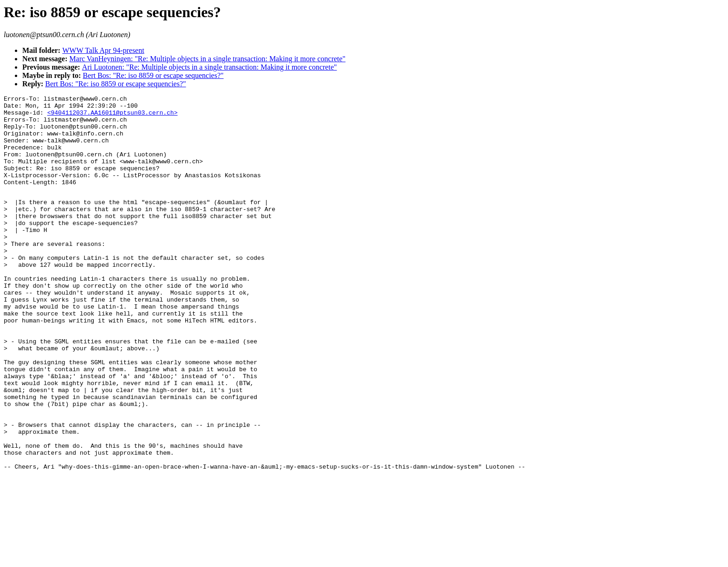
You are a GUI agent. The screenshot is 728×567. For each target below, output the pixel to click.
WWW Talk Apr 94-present (103, 50)
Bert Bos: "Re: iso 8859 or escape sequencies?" (153, 75)
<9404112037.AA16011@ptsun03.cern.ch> (113, 116)
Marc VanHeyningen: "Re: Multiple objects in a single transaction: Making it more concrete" (207, 59)
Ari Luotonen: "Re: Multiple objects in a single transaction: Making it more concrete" (210, 67)
